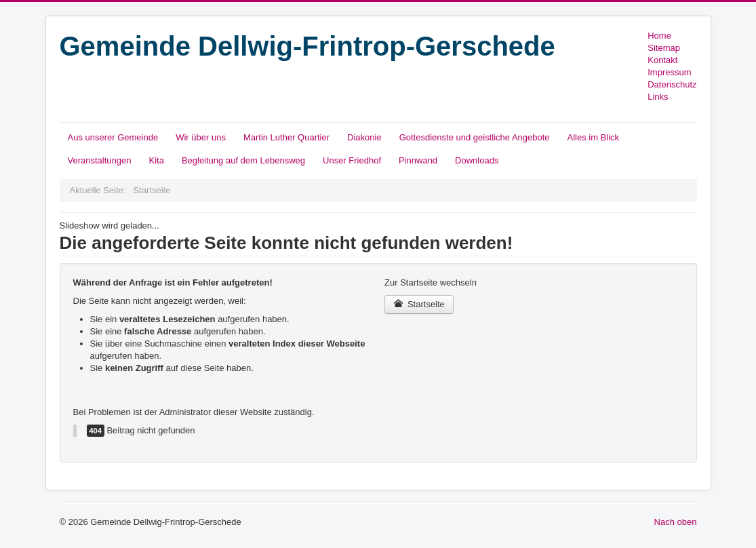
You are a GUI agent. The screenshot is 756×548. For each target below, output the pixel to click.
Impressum (669, 72)
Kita (156, 160)
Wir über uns (201, 137)
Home (659, 36)
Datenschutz (672, 84)
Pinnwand (418, 160)
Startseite (419, 304)
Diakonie (364, 137)
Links (658, 97)
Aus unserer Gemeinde (113, 137)
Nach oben (676, 522)
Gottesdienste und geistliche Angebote (475, 137)
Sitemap (664, 48)
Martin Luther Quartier (286, 137)
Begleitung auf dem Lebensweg (243, 160)
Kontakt (662, 60)
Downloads (477, 160)
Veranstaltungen (100, 160)
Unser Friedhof (352, 160)
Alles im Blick (594, 137)
